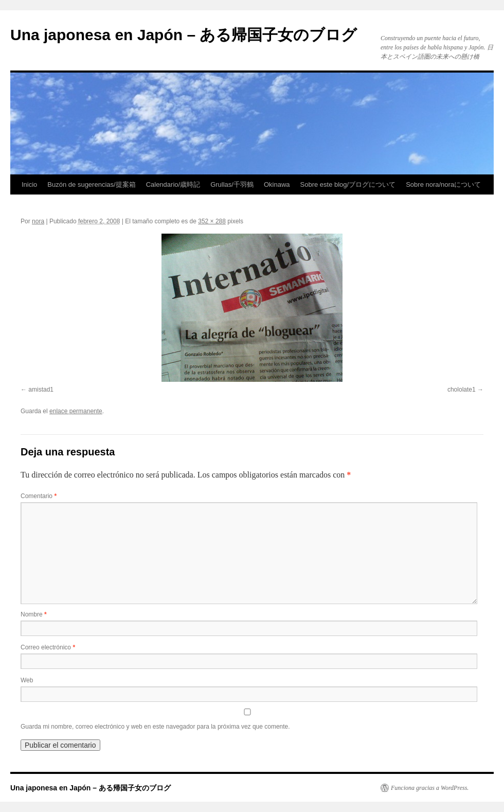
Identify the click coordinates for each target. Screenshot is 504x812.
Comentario (39, 496)
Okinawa (277, 184)
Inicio (29, 184)
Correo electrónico (48, 647)
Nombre (34, 614)
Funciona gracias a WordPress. (430, 788)
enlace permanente (76, 411)
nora (38, 221)
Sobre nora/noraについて (443, 184)
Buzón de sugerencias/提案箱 (91, 184)
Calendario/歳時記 (173, 184)
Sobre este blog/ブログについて (348, 184)
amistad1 (41, 390)
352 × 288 (212, 221)
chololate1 (462, 390)
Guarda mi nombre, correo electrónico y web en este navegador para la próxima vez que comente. (155, 727)
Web (27, 680)
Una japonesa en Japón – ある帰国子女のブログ (184, 35)
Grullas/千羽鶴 (232, 184)
